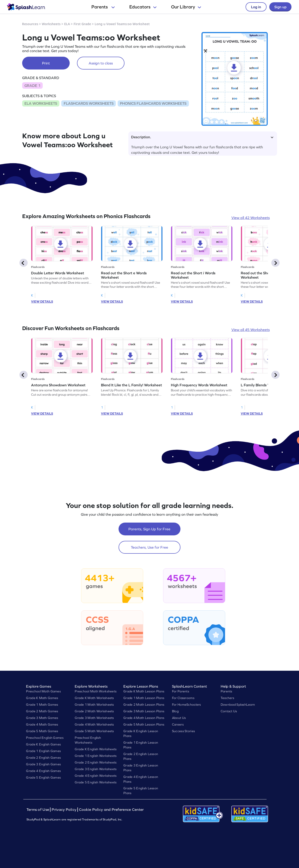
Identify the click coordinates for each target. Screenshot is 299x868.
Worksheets (51, 24)
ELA (67, 24)
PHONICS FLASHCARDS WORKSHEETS (153, 103)
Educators (143, 7)
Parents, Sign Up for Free (149, 529)
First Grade (82, 24)
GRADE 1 (32, 85)
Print (46, 63)
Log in (256, 7)
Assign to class (101, 63)
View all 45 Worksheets (251, 330)
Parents (103, 7)
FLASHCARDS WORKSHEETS (89, 103)
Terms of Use (38, 810)
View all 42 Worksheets (251, 218)
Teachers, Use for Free (149, 547)
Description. (202, 137)
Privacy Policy (64, 810)
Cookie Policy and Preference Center (111, 810)
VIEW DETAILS (42, 302)
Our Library (186, 7)
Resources (30, 24)
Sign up (280, 7)
